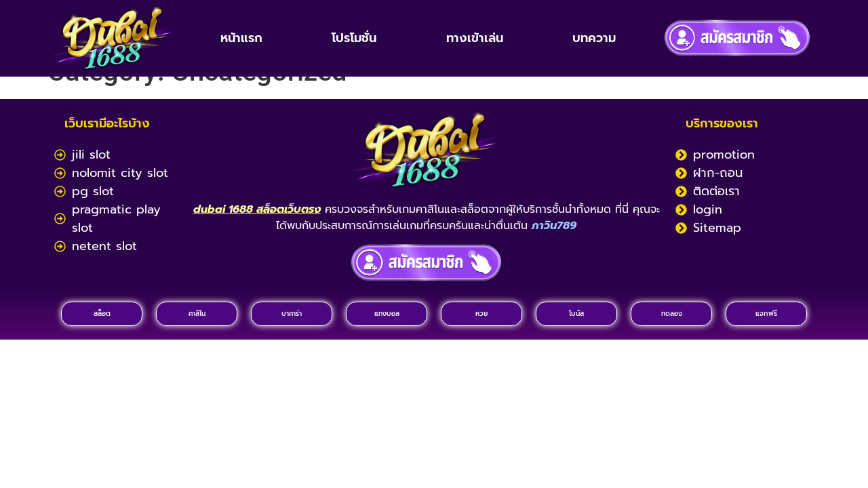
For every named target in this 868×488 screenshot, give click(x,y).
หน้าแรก (241, 38)
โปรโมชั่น (354, 38)
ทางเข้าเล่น (475, 38)
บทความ (594, 38)
